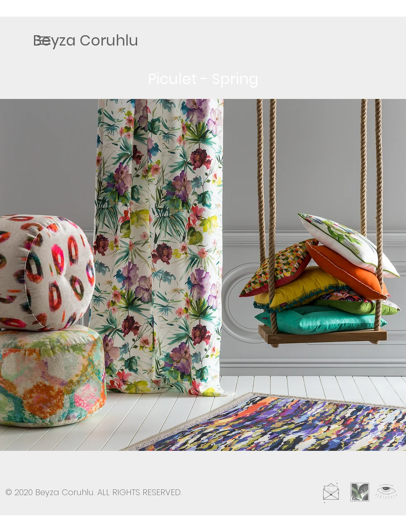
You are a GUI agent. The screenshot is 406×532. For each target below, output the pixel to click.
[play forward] (396, 275)
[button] (44, 41)
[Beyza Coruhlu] (86, 40)
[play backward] (10, 275)
